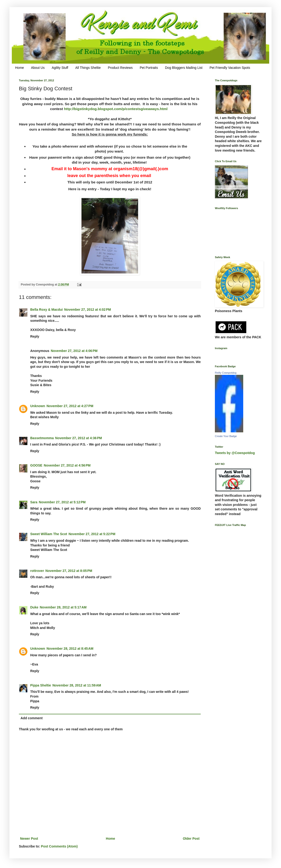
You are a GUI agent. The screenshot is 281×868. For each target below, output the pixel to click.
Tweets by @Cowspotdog (235, 453)
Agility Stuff (60, 68)
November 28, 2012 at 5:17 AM (63, 607)
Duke (34, 607)
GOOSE (36, 465)
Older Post (191, 839)
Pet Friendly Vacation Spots (230, 68)
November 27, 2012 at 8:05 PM (69, 571)
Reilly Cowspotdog (226, 373)
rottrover (37, 571)
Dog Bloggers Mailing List (184, 68)
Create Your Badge (226, 436)
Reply (35, 336)
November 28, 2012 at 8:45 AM (70, 649)
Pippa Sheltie (41, 685)
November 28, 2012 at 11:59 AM (77, 685)
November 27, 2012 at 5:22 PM (92, 534)
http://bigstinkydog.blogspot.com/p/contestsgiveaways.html (116, 109)
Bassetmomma (42, 438)
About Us (38, 68)
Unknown (38, 406)
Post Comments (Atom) (59, 846)
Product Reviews (120, 68)
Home (19, 68)
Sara (34, 502)
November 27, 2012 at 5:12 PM (62, 502)
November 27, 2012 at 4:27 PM (70, 406)
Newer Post (29, 839)
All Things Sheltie (88, 68)
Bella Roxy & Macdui (47, 310)
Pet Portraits (149, 68)
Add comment (32, 718)
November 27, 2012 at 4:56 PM (67, 465)
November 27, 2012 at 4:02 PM (88, 310)
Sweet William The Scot (49, 534)
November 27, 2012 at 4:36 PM (79, 438)
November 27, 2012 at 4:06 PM (74, 351)
